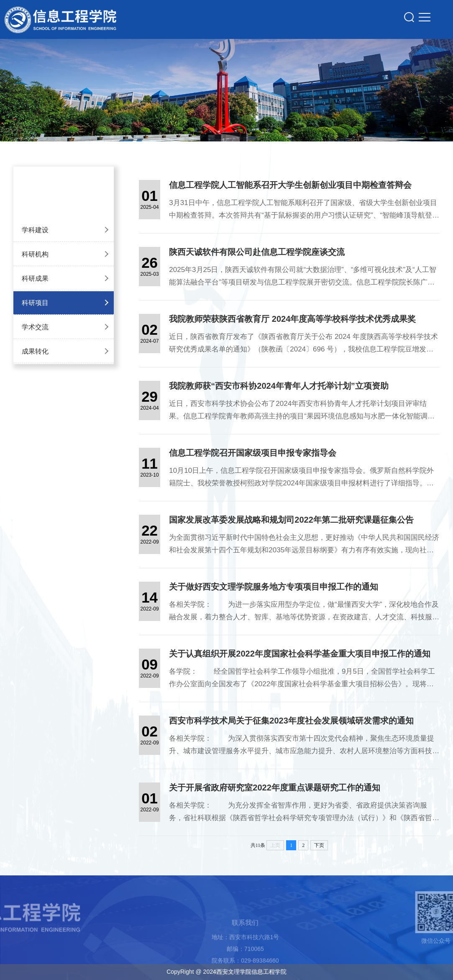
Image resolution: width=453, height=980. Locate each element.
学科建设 (35, 230)
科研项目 (35, 303)
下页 (319, 845)
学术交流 (35, 327)
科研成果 (35, 278)
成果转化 (35, 351)
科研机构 (35, 254)
